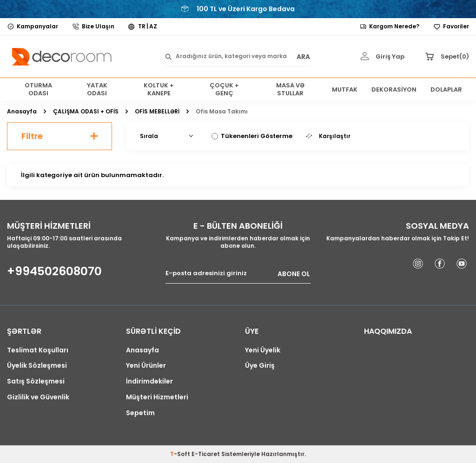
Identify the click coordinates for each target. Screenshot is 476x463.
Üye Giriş (260, 366)
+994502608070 (54, 271)
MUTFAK (345, 89)
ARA (303, 56)
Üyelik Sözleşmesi (37, 366)
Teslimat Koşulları (38, 350)
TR (142, 26)
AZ (153, 26)
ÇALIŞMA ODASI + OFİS (86, 112)
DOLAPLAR (446, 89)
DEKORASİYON (394, 89)
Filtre (59, 136)
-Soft (181, 454)
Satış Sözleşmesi (36, 381)
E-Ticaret (206, 454)
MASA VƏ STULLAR (290, 89)
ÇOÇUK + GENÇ (224, 89)
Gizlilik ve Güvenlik (38, 397)
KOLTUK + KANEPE (159, 89)
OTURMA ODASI (38, 89)
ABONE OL (294, 274)
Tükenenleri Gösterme (252, 136)
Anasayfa (22, 112)
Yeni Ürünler (146, 366)
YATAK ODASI (97, 89)
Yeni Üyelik (263, 350)
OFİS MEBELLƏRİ (157, 112)
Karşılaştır (328, 136)
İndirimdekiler (149, 381)
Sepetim (140, 413)
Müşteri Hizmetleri (157, 397)
